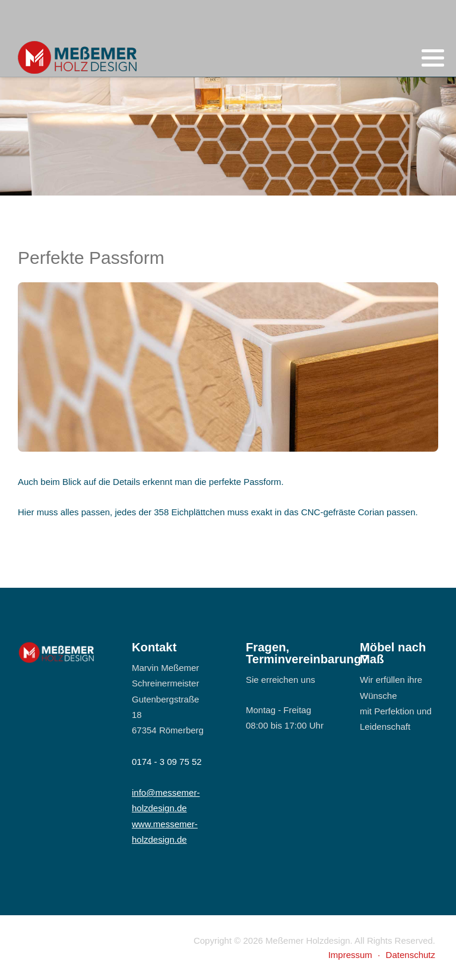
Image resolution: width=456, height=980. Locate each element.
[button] (433, 58)
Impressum (350, 955)
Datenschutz (411, 955)
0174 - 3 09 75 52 (167, 762)
